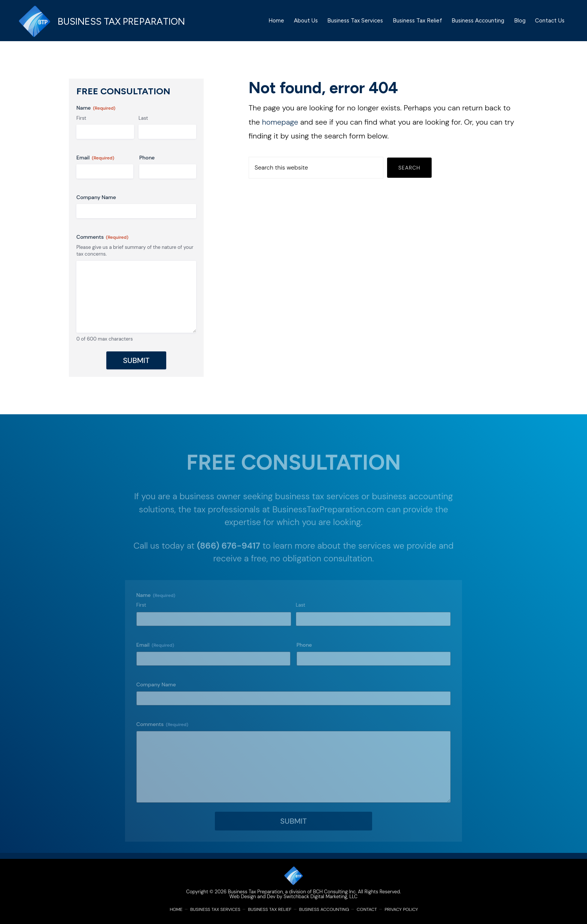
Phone (147, 164)
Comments (102, 243)
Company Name (96, 203)
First (81, 124)
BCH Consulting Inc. (335, 892)
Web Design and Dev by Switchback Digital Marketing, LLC (293, 896)
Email (95, 164)
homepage (280, 128)
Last (143, 124)
